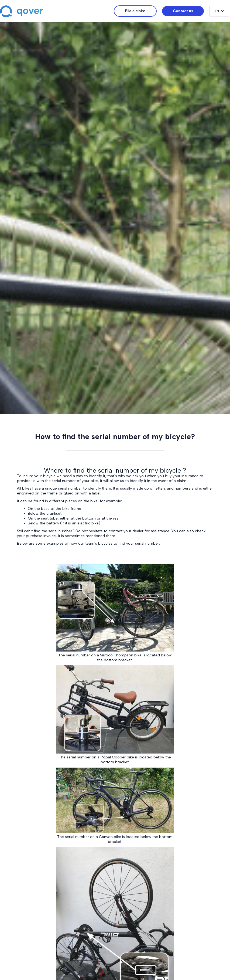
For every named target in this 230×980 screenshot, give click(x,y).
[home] (57, 12)
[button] (220, 11)
